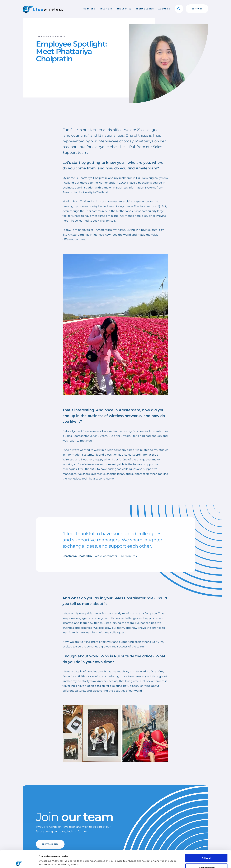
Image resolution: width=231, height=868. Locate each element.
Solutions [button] (106, 9)
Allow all (206, 841)
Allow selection (206, 850)
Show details (156, 857)
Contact (197, 9)
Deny (206, 860)
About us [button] (164, 9)
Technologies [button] (145, 9)
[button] (179, 9)
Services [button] (89, 9)
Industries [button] (124, 9)
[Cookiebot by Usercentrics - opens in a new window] (19, 862)
